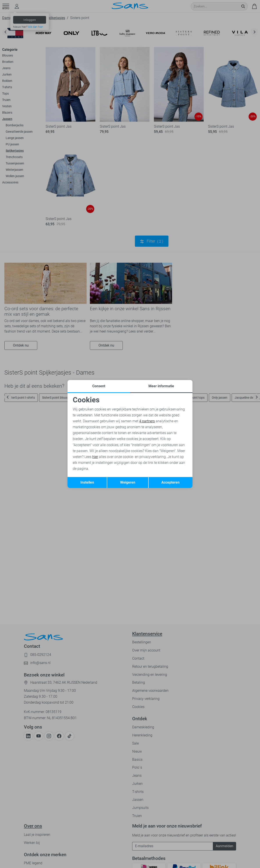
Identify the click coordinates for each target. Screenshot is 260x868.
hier (95, 457)
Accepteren (170, 482)
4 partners (147, 421)
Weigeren (128, 482)
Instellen (87, 482)
